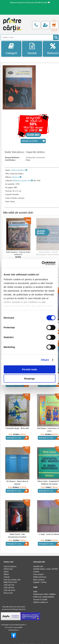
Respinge (30, 379)
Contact (36, 572)
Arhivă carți (8, 569)
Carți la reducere (10, 566)
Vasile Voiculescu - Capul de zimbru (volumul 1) (18, 253)
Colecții (7, 577)
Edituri (6, 574)
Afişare (45, 360)
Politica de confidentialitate (44, 597)
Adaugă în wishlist (33, 141)
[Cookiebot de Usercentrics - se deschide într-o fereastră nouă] (42, 263)
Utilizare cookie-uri (40, 602)
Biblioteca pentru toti (23, 180)
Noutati (32, 49)
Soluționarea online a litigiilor (44, 594)
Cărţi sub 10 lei (9, 590)
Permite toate (29, 369)
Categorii (11, 49)
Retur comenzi (39, 580)
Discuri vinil (8, 593)
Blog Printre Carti (10, 582)
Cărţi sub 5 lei (9, 585)
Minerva (17, 177)
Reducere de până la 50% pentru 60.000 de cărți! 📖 (30, 3)
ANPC (35, 592)
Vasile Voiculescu (19, 170)
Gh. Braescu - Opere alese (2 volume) (17, 483)
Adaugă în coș (17, 438)
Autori (6, 572)
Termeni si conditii (40, 600)
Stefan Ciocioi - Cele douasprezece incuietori (17, 536)
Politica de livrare (40, 577)
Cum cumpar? (39, 574)
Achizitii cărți (38, 566)
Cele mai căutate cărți (12, 580)
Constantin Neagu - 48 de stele (17, 428)
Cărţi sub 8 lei (9, 588)
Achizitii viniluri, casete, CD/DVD (45, 569)
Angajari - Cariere (40, 582)
